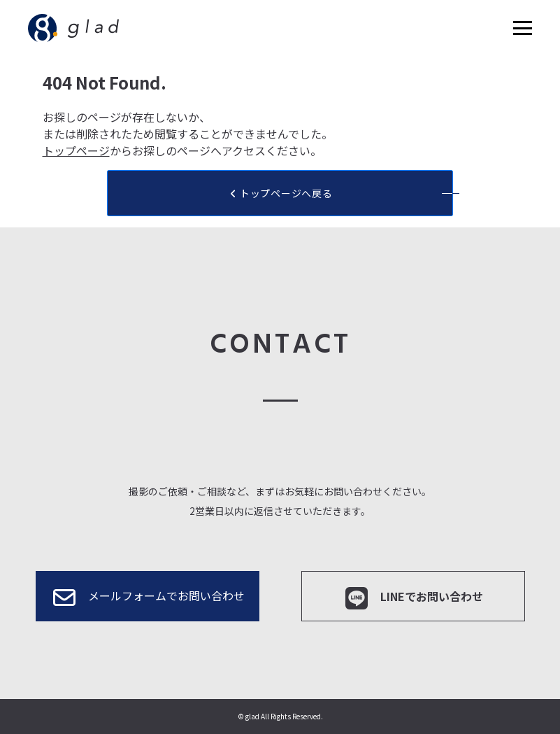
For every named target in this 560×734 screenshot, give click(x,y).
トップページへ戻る (280, 193)
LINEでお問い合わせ (413, 598)
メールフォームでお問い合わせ (148, 598)
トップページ (76, 150)
